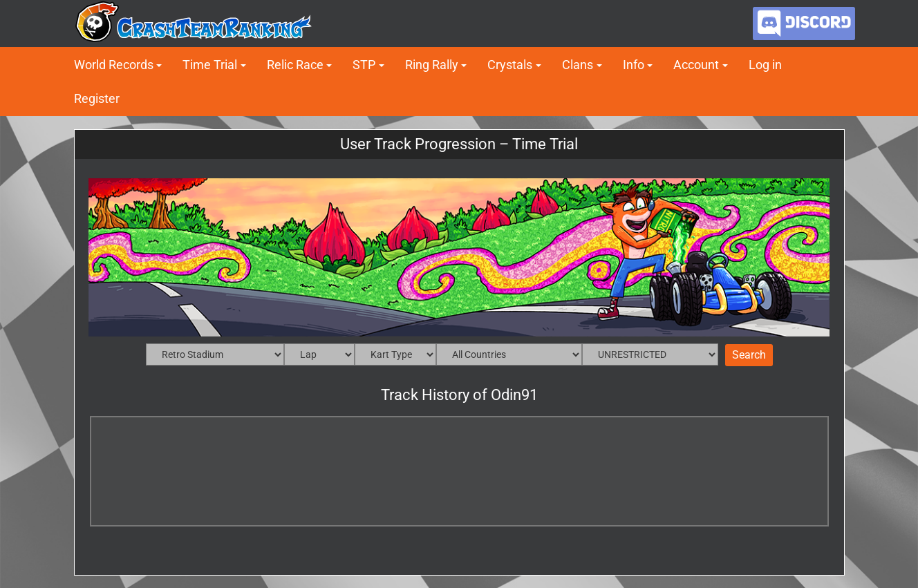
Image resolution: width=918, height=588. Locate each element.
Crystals (510, 65)
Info (634, 65)
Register (97, 98)
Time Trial (210, 65)
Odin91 (514, 395)
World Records (114, 65)
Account (696, 65)
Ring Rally (432, 65)
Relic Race (295, 65)
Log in (765, 65)
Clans (578, 65)
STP (364, 65)
